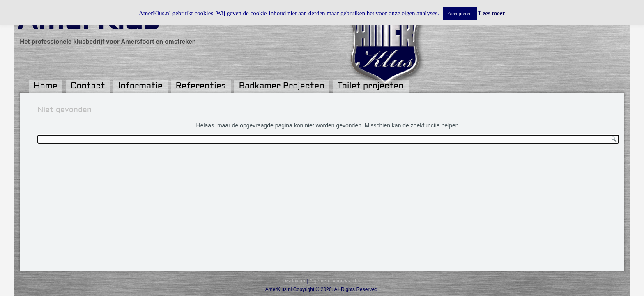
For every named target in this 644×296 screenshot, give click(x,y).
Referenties (201, 86)
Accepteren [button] (460, 13)
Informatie (140, 86)
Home (46, 86)
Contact (88, 86)
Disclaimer (294, 281)
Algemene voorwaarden (335, 281)
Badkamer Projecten (282, 86)
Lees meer (492, 13)
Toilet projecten (371, 86)
